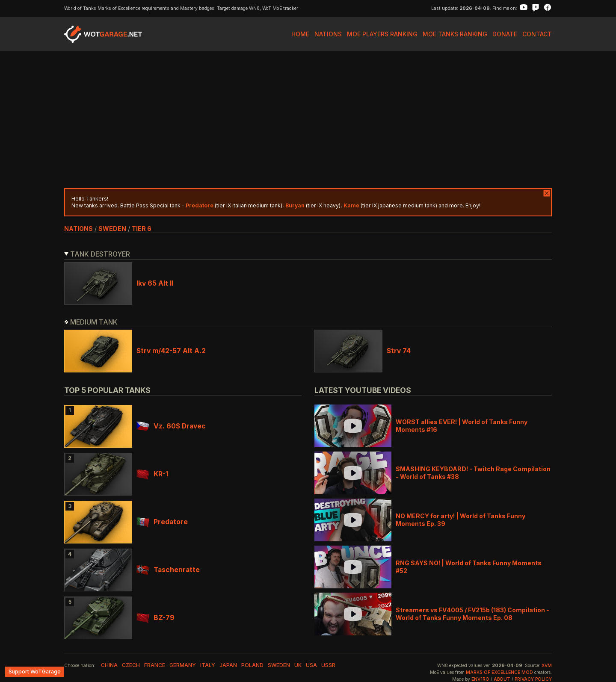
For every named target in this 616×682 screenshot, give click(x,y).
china (109, 665)
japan (228, 665)
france (155, 665)
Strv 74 (399, 351)
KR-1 (152, 474)
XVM (547, 666)
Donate (505, 34)
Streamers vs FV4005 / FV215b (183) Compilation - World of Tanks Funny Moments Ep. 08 (472, 614)
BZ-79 (155, 618)
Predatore (162, 522)
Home (300, 34)
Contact (537, 34)
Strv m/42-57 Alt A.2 (171, 351)
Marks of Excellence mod (499, 672)
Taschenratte (168, 570)
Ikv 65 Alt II (155, 283)
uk (298, 665)
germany (183, 665)
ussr (328, 665)
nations (78, 229)
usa (311, 665)
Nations (328, 34)
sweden (112, 229)
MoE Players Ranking (382, 34)
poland (252, 665)
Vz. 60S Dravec (171, 426)
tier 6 (142, 229)
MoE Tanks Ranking (455, 34)
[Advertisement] (308, 120)
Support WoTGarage (35, 672)
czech (131, 665)
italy (208, 665)
